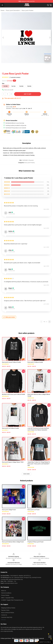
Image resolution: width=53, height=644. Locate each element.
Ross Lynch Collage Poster (9, 510)
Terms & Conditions (6, 593)
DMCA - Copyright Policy (7, 598)
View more (27, 474)
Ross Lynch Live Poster (34, 510)
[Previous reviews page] (41, 322)
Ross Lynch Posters (28, 10)
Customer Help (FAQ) (7, 617)
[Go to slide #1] (22, 67)
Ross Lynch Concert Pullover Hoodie (11, 362)
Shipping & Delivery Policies (8, 608)
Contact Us (4, 615)
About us (4, 591)
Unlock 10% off (50, 637)
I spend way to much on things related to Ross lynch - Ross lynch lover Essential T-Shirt (39, 464)
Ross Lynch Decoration (13, 10)
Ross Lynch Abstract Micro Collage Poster (13, 542)
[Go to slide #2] (31, 67)
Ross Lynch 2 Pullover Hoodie (35, 362)
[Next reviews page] (49, 322)
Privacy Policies (5, 595)
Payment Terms (5, 610)
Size (3, 83)
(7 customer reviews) (15, 77)
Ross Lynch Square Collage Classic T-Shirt (13, 462)
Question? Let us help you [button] (45, 642)
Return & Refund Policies (8, 613)
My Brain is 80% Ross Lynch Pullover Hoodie (13, 394)
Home (2, 10)
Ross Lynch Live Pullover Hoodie (10, 428)
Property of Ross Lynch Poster (36, 542)
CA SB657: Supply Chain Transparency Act (12, 600)
